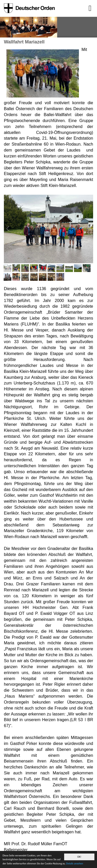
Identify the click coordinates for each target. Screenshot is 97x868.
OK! (79, 857)
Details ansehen (75, 863)
